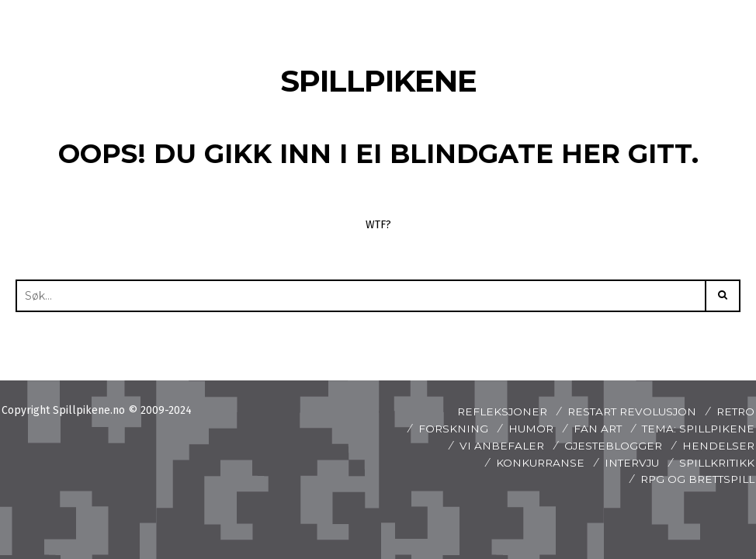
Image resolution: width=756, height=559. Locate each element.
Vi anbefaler (496, 446)
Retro (734, 411)
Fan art (593, 429)
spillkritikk (715, 463)
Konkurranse (532, 463)
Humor (525, 429)
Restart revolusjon (626, 411)
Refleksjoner (492, 411)
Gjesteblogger (610, 446)
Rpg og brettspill (694, 479)
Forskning (446, 429)
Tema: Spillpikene (696, 429)
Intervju (626, 463)
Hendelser (718, 446)
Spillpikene (378, 80)
